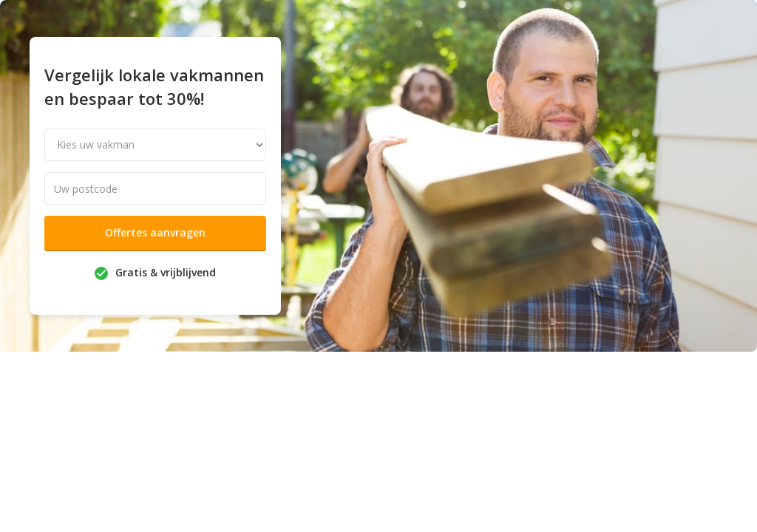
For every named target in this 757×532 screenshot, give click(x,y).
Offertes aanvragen (155, 232)
